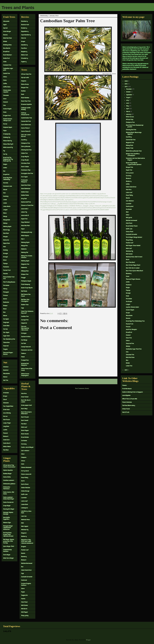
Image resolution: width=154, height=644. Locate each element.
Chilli (23, 464)
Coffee (5, 83)
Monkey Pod (25, 252)
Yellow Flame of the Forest (27, 369)
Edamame (6, 403)
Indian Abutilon (26, 488)
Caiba (5, 62)
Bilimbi (5, 41)
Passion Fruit (7, 270)
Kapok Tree (24, 219)
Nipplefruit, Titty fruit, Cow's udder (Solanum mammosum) (27, 541)
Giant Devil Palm (26, 185)
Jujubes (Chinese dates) (132, 307)
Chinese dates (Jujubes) (7, 91)
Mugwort (24, 533)
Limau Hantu (7, 206)
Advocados (6, 21)
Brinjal (5, 396)
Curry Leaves (25, 471)
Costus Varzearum (8, 502)
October (129, 92)
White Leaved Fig (8, 147)
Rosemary (24, 557)
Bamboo (23, 91)
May (128, 106)
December (129, 89)
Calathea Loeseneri (9, 480)
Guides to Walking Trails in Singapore (133, 392)
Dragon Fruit (7, 115)
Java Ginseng (7, 413)
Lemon (5, 200)
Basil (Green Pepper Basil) (133, 265)
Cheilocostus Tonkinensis (7, 488)
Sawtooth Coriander (27, 577)
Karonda (6, 183)
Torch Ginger (7, 555)
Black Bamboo (25, 98)
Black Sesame (25, 434)
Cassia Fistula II (26, 131)
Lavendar (24, 498)
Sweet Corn (6, 440)
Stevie (23, 588)
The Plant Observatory (129, 405)
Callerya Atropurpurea (25, 114)
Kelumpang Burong (27, 232)
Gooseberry (24, 45)
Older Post (112, 381)
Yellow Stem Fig (8, 141)
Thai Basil (24, 424)
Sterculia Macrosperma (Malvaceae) (25, 328)
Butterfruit (6, 58)
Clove (5, 99)
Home (78, 381)
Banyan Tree (25, 87)
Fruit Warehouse (127, 389)
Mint (23, 523)
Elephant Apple (8, 127)
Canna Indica (7, 477)
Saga (23, 308)
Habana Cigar (7, 522)
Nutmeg (5, 250)
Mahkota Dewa (26, 520)
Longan (5, 210)
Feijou (5, 131)
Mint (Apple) (25, 526)
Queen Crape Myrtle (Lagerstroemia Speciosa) (134, 164)
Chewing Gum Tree (26, 150)
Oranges (6, 253)
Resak (5, 309)
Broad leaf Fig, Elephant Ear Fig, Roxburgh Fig (8, 159)
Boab (23, 94)
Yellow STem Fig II (8, 144)
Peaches (6, 274)
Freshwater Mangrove (25, 181)
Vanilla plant (130, 206)
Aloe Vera (24, 393)
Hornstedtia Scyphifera (7, 518)
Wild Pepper (25, 612)
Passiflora (24, 48)
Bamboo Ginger (7, 474)
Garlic (23, 481)
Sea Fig (5, 154)
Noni (5, 247)
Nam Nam (6, 233)
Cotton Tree (24, 153)
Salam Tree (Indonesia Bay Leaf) (27, 312)
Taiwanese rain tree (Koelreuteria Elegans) (135, 159)
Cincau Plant (130, 232)
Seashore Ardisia (26, 337)
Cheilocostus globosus (9, 484)
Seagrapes (6, 322)
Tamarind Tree (130, 343)
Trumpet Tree (25, 360)
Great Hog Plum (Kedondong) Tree (135, 321)
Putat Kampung (26, 284)
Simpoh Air (24, 323)
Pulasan (6, 295)
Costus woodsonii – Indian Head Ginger (9, 498)
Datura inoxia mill (26, 474)
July (128, 100)
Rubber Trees (25, 305)
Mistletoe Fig (25, 530)
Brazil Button (25, 437)
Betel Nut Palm (7, 38)
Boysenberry (25, 31)
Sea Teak (24, 343)
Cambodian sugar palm (8, 69)
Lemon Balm (25, 504)
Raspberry (24, 52)
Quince (5, 299)
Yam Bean (6, 450)
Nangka (6, 237)
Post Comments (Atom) (82, 388)
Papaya (5, 263)
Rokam (5, 316)
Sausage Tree (25, 320)
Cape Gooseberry (26, 35)
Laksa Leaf (24, 501)
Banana (5, 35)
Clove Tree (129, 338)
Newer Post (44, 381)
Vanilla (23, 599)
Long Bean (6, 426)
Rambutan (6, 302)
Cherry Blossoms (26, 146)
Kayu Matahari (26, 222)
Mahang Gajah (25, 242)
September (129, 95)
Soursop (5, 329)
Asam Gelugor (7, 31)
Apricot (5, 28)
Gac (4, 171)
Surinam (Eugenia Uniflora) (26, 584)
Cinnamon (6, 95)
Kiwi (4, 193)
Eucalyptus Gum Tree (27, 173)
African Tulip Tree (26, 74)
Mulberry (24, 536)
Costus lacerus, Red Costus (9, 493)
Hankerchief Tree (26, 202)
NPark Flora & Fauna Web (130, 399)
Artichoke (6, 393)
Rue (22, 567)
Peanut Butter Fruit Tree (9, 278)
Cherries (24, 38)
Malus (5, 213)
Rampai (5, 306)
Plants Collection (127, 402)
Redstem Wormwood (27, 563)
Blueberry (24, 28)
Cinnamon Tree (130, 355)
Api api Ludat (25, 77)
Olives (5, 260)
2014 (126, 87)
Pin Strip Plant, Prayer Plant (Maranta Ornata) (8, 534)
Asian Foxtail (25, 397)
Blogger (88, 640)
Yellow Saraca (130, 117)
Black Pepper (25, 430)
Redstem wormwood (132, 220)
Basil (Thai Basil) (130, 262)
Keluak (5, 190)
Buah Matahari (8, 55)
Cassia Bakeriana (26, 125)
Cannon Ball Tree (26, 121)
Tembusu (24, 353)
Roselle (23, 553)
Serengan (24, 333)
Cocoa (5, 80)
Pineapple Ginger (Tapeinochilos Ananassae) (8, 528)
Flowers (125, 385)
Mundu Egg (6, 230)
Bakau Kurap (25, 84)
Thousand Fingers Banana (8, 353)
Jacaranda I (25, 209)
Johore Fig (24, 212)
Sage (23, 573)
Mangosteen (7, 220)
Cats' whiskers (25, 451)
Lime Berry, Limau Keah (26, 512)
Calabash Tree (7, 65)
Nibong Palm (130, 145)
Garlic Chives (25, 484)
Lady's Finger (7, 423)
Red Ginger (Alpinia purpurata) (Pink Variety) (9, 541)
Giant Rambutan (26, 189)
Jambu (5, 168)
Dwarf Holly (25, 478)
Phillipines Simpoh (26, 281)
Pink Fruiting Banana (9, 282)
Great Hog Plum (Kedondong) (8, 179)
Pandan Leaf (25, 550)
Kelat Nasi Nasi (26, 225)
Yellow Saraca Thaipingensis (25, 375)
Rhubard (6, 436)
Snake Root (6, 326)
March (128, 111)
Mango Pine (24, 246)
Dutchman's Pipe (26, 170)
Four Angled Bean (8, 406)
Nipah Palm (7, 243)
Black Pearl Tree (26, 101)
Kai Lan (5, 416)
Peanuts (6, 433)
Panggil (23, 278)
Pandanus (129, 285)
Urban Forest (126, 409)
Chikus (5, 77)
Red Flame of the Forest (26, 295)
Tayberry (24, 62)
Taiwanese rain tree (27, 350)
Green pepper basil (27, 405)
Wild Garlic (24, 609)
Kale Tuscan (7, 420)
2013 (126, 370)
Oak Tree (6, 380)
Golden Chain (25, 192)
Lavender (129, 204)
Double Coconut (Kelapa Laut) (8, 120)
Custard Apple (7, 109)
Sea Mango (24, 340)
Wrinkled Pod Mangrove (25, 364)
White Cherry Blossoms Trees (134, 151)
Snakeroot (24, 580)
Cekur (23, 454)
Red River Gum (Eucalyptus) (25, 300)
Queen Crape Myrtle (27, 288)
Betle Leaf (24, 427)
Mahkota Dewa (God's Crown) (134, 257)
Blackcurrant (25, 25)
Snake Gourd (7, 443)
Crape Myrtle (25, 157)
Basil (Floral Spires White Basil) (26, 413)
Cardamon (24, 441)
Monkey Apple (7, 226)
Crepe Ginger (7, 506)
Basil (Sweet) (25, 420)
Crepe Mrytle (25, 160)
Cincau (23, 461)
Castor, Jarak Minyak (27, 447)
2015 (126, 84)
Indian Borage (25, 491)
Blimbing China (7, 45)
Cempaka (24, 457)
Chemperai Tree (26, 143)
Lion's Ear (24, 516)
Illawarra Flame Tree (27, 205)
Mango (5, 216)
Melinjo (5, 223)
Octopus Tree (25, 274)
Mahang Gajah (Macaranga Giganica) (134, 133)
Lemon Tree (129, 366)
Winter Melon (7, 446)
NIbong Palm (25, 271)
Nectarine (6, 240)
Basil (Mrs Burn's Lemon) (26, 401)
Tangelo (5, 349)
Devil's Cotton (25, 167)
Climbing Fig (7, 137)
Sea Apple (6, 319)
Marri (23, 239)
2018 (126, 81)
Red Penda (24, 291)
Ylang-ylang (25, 615)
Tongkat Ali (24, 595)
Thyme (23, 592)
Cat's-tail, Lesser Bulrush (26, 135)
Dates (5, 112)
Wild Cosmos (25, 605)
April (128, 109)
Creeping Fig (7, 134)
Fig (4, 151)
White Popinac (25, 236)
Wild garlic (129, 218)
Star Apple (6, 332)
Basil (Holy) (24, 409)
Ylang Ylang (129, 240)
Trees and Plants (18, 8)
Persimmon (6, 285)
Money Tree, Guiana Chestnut (27, 257)
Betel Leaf (129, 248)
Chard (5, 399)
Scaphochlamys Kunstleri (8, 550)
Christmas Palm (26, 163)
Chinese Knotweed (26, 467)
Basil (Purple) (25, 417)
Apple (5, 25)
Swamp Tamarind (26, 347)
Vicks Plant (24, 602)
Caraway (24, 444)
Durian (5, 124)
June (128, 103)
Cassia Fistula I (25, 128)
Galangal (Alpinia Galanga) (8, 513)
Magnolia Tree (25, 264)
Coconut (6, 102)
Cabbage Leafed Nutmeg (26, 109)
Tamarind (6, 346)
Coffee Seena (7, 87)
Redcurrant (25, 55)
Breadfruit (6, 52)
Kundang (6, 196)
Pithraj (5, 289)
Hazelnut (6, 370)
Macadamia (7, 373)
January (129, 114)
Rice (4, 312)
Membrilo (24, 249)
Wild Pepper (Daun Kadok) (133, 245)
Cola (5, 105)
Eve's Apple (24, 177)
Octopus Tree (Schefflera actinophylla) (133, 155)
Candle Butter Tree (27, 118)
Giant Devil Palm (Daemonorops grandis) (135, 126)
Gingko (5, 164)
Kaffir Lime (24, 494)
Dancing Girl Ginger (9, 509)
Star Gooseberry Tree (9, 339)
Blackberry (24, 21)
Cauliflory (24, 140)
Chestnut (6, 367)
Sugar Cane (6, 336)
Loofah (5, 430)
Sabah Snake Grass (26, 570)
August (128, 97)
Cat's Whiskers (130, 201)
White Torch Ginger (9, 558)
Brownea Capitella (26, 104)
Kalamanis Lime (8, 186)
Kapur (23, 229)
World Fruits (126, 412)
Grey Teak (24, 199)
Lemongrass (25, 508)
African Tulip (130, 119)
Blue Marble (7, 48)
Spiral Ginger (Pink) (9, 546)
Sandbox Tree (25, 316)
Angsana (24, 81)
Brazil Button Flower (132, 226)
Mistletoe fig (129, 251)
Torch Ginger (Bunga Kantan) (134, 237)
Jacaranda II (25, 215)
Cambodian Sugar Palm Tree (134, 349)
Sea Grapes (129, 301)
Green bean (6, 409)
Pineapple (6, 292)
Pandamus (6, 267)
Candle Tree (7, 73)
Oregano (24, 546)
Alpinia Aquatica (8, 470)
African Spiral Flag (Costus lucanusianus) (9, 466)
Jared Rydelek (126, 395)
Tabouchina (6, 342)
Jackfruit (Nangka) (131, 329)
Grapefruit (6, 174)
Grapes (23, 41)
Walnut (5, 377)
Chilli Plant (129, 223)
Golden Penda (25, 195)
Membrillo (24, 267)
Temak (23, 357)
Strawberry (25, 58)
